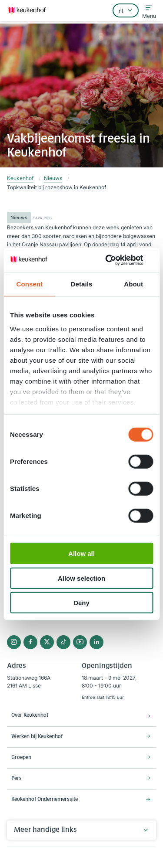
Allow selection (81, 578)
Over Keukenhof (30, 715)
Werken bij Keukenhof (37, 737)
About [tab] (133, 284)
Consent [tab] (29, 284)
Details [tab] (82, 284)
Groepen (21, 758)
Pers (17, 779)
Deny (81, 603)
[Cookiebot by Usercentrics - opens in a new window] (116, 260)
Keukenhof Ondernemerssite (45, 800)
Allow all (81, 553)
